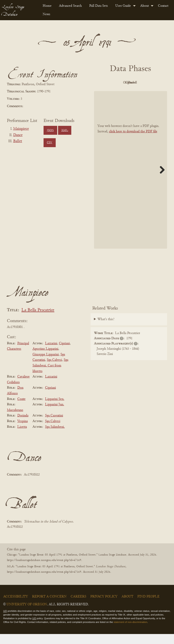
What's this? (106, 329)
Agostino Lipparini (45, 359)
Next (161, 180)
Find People (148, 607)
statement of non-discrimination (130, 632)
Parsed (129, 93)
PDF (106, 83)
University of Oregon (27, 614)
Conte (21, 409)
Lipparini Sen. (55, 409)
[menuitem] (47, 6)
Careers (78, 607)
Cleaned (153, 83)
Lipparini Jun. (55, 414)
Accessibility (16, 607)
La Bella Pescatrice (38, 320)
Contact (163, 6)
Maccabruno (15, 420)
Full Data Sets (99, 6)
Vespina (23, 431)
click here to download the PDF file (133, 141)
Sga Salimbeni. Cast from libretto (50, 375)
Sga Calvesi (54, 370)
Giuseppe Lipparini (46, 364)
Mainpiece (21, 129)
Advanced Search (70, 6)
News (46, 14)
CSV (50, 143)
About (145, 6)
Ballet (18, 141)
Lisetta (22, 437)
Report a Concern (49, 607)
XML (65, 130)
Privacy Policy (104, 607)
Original (129, 83)
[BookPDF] (131, 180)
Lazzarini (51, 353)
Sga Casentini (54, 426)
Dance (18, 135)
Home (47, 6)
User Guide (123, 6)
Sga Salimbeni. (55, 437)
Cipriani (64, 353)
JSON (50, 130)
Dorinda (23, 426)
